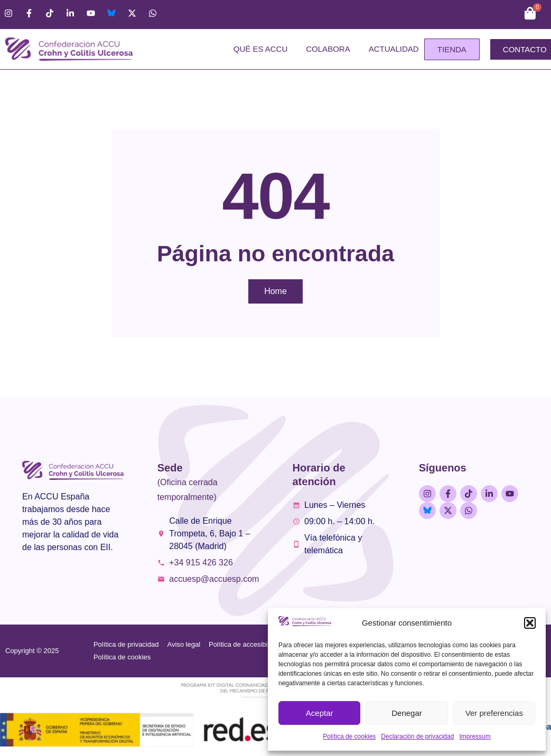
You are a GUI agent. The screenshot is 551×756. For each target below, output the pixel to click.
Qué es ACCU (261, 49)
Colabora (328, 49)
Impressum (475, 736)
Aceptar (320, 713)
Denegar (407, 713)
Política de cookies (349, 736)
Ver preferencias (494, 713)
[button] (530, 623)
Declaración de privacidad (417, 736)
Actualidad (394, 49)
